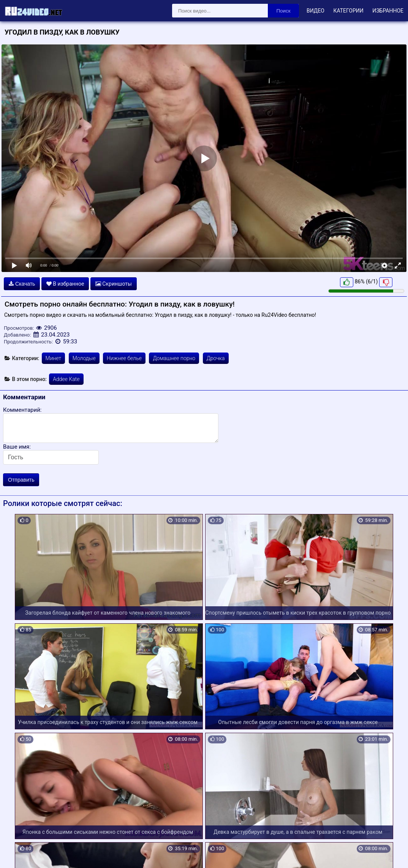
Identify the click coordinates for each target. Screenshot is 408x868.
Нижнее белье (124, 358)
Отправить (21, 480)
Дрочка (216, 358)
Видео (315, 11)
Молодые (84, 358)
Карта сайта (17, 853)
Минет (54, 358)
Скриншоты (114, 284)
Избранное (388, 11)
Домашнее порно (174, 358)
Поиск (284, 11)
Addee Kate (66, 379)
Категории (348, 11)
